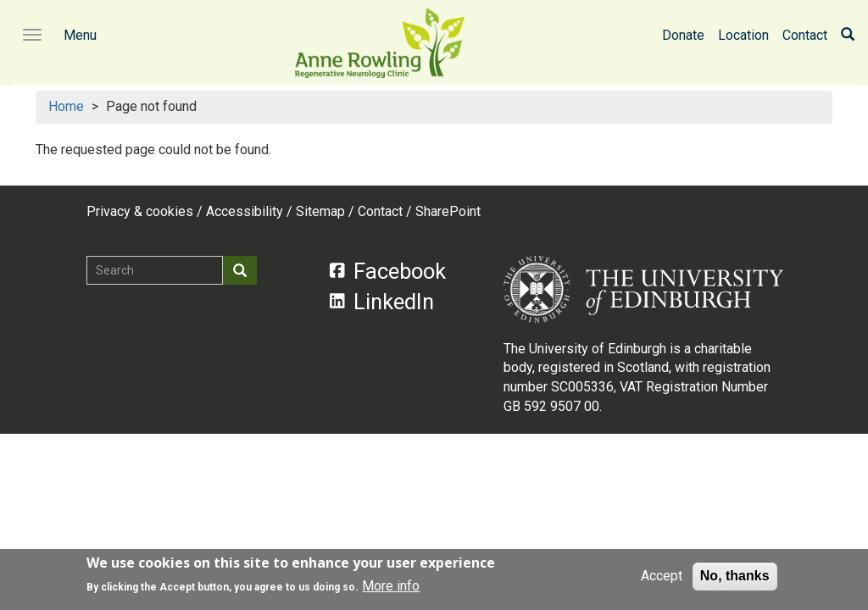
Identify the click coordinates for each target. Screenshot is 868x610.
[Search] (848, 35)
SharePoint (448, 211)
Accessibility (245, 211)
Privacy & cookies (140, 211)
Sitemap (320, 211)
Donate (683, 35)
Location (743, 35)
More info (391, 588)
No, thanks (735, 578)
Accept (662, 578)
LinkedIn (382, 302)
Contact (805, 35)
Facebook (388, 271)
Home (66, 106)
